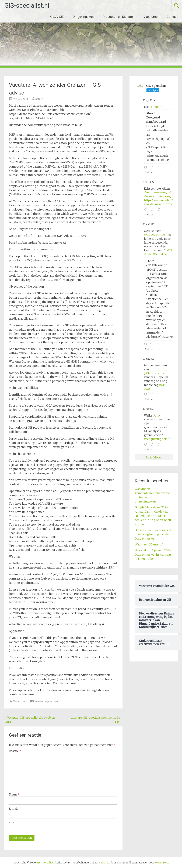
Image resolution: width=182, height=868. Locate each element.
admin (39, 99)
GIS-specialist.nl (27, 6)
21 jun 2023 (149, 224)
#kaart (165, 254)
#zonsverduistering (157, 196)
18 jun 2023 (149, 409)
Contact (172, 17)
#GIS (171, 192)
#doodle (156, 107)
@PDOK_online (154, 235)
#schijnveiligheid (156, 439)
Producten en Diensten (119, 17)
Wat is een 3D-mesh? (149, 544)
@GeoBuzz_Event (156, 373)
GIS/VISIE (57, 17)
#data (148, 254)
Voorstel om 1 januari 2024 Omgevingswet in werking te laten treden (153, 555)
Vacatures (151, 17)
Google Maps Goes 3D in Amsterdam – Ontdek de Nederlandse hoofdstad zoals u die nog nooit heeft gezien (153, 516)
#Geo (156, 254)
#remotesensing (155, 192)
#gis (156, 415)
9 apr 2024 (148, 182)
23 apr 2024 (149, 100)
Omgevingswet (83, 17)
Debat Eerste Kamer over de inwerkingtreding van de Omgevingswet (154, 534)
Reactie (15, 751)
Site (11, 823)
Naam (14, 794)
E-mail (15, 809)
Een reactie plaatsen (45, 701)
